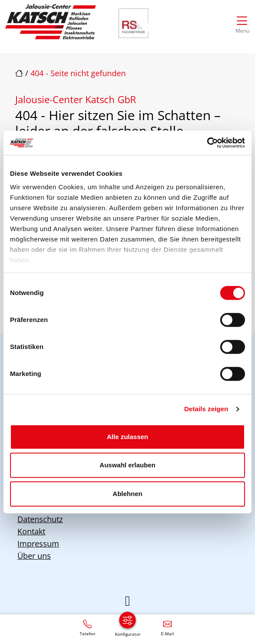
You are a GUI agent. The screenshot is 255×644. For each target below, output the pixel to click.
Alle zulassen (127, 437)
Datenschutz (40, 519)
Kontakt (31, 531)
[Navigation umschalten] (242, 23)
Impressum (38, 543)
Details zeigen (206, 409)
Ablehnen (127, 494)
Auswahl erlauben (127, 465)
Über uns (34, 556)
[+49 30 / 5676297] (87, 627)
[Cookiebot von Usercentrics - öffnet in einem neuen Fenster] (207, 143)
